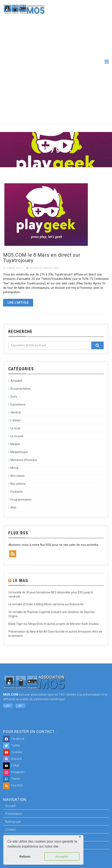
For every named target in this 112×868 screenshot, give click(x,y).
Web (56, 268)
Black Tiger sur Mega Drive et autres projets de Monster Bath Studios (53, 624)
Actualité (36, 268)
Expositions (18, 404)
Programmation (21, 500)
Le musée (17, 436)
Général (16, 412)
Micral (14, 468)
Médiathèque (19, 452)
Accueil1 (11, 806)
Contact (10, 830)
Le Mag (21, 580)
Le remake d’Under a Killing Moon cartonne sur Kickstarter (46, 604)
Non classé (18, 476)
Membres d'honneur (24, 460)
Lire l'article (18, 303)
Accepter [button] (62, 857)
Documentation (21, 389)
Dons (14, 397)
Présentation (14, 814)
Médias (48, 268)
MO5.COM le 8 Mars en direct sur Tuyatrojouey (42, 258)
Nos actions (18, 484)
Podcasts (17, 492)
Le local (15, 428)
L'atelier (16, 420)
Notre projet (13, 822)
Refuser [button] (25, 857)
